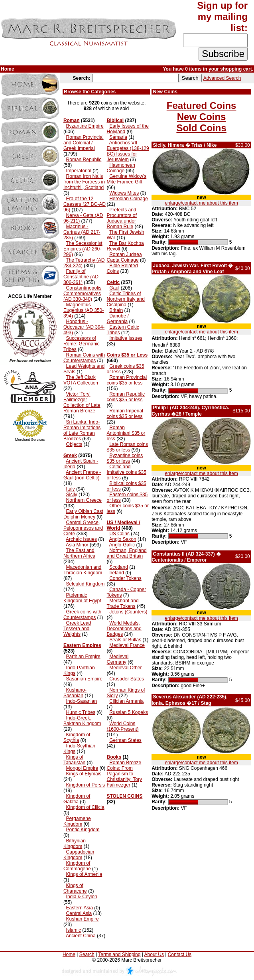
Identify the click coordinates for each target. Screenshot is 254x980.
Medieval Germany (118, 659)
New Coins (202, 117)
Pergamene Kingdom (77, 821)
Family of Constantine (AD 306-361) (81, 277)
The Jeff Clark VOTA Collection (81, 380)
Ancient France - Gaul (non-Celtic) (82, 475)
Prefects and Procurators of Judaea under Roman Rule (122, 218)
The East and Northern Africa (79, 553)
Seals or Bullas (125, 640)
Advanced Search (222, 78)
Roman (72, 120)
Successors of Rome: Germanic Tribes (82, 344)
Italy (71, 489)
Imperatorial (79, 171)
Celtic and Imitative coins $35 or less (127, 472)
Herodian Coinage (129, 199)
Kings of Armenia (84, 874)
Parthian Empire (83, 657)
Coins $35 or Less (127, 355)
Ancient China (81, 936)
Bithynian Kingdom (75, 844)
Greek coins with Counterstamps (82, 615)
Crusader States (127, 679)
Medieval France (127, 645)
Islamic (74, 930)
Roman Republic (84, 160)
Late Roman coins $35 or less (127, 447)
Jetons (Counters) (128, 612)
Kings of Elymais (84, 774)
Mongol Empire (82, 768)
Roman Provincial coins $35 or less (127, 380)
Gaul (114, 288)
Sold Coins (201, 128)
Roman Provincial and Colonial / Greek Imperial (84, 143)
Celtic (113, 282)
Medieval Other (125, 668)
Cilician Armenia (126, 701)
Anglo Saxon (123, 539)
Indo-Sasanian (82, 701)
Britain (116, 310)
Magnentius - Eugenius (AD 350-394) (84, 310)
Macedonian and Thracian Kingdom (83, 570)
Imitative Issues (126, 338)
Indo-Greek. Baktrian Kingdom (82, 721)
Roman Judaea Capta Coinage (124, 257)
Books (114, 757)
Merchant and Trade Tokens (123, 603)
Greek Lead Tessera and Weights (77, 629)
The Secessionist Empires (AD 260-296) (83, 249)
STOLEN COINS (125, 796)
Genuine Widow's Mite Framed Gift (127, 179)
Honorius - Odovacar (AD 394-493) (84, 327)
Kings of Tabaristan (74, 760)
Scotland (119, 567)
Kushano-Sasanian (75, 693)
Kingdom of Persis (86, 785)
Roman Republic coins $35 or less (126, 397)
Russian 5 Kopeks (129, 712)
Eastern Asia (80, 908)
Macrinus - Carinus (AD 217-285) (82, 232)
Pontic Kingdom (83, 830)
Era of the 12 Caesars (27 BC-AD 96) (85, 204)
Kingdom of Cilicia (85, 807)
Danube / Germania (118, 319)
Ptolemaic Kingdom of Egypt (82, 598)
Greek (70, 455)
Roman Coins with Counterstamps (84, 358)
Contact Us (180, 954)
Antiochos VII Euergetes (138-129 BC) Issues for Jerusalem (128, 151)
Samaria (118, 137)
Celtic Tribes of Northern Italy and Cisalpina (126, 299)
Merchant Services (30, 440)
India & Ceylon (82, 897)
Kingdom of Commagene (77, 866)
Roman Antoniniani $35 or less (126, 433)
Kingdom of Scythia (77, 737)
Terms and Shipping (119, 954)
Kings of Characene (75, 888)
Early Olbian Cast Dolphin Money (83, 514)
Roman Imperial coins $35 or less (125, 414)
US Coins (119, 534)
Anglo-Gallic (122, 545)
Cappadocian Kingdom (79, 855)
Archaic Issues (81, 539)
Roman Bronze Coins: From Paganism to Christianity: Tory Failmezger (124, 774)
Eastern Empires (82, 645)
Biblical (115, 120)
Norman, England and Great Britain (127, 553)
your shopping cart (230, 69)
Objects (74, 444)
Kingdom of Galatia (77, 799)
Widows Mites (124, 193)
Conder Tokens (125, 578)
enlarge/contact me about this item (201, 203)
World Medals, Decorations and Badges (124, 629)
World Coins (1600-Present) (123, 726)
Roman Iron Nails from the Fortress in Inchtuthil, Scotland (84, 182)
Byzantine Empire (85, 126)
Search (87, 954)
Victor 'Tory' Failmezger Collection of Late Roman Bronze (82, 402)
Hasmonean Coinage (121, 168)
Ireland (117, 573)
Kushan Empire (83, 919)
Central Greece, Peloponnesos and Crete (83, 528)
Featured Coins (202, 105)
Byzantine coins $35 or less (125, 458)
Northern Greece (84, 500)
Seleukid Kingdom (86, 584)
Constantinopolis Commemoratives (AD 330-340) (82, 294)
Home (69, 954)
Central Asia (79, 913)
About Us (154, 954)
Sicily (72, 495)
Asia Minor (77, 545)
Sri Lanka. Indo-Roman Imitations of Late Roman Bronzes (82, 430)
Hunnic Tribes (81, 712)
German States (125, 740)
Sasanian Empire (84, 679)
